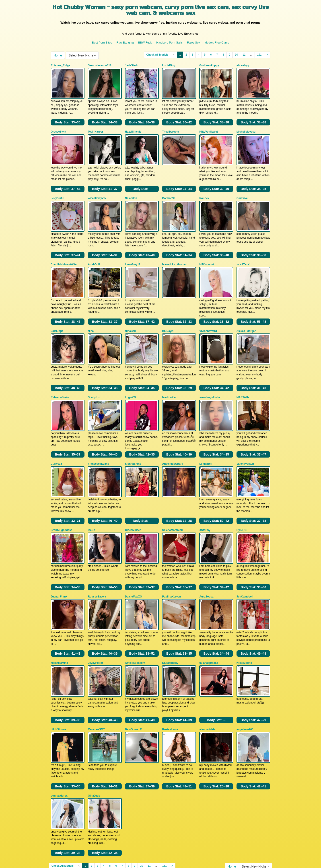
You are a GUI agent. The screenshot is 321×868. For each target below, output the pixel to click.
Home (58, 55)
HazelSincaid (133, 126)
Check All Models (157, 55)
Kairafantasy (170, 614)
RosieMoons (170, 675)
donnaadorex (59, 736)
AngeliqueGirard (173, 431)
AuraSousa (206, 553)
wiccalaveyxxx (97, 187)
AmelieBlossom (135, 614)
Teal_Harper (95, 126)
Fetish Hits (155, 858)
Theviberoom (170, 126)
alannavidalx (207, 675)
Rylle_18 (242, 492)
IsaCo (92, 492)
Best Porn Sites (102, 43)
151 (259, 55)
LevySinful (58, 187)
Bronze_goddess (62, 492)
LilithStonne (59, 675)
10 (236, 55)
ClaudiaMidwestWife (64, 248)
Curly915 (57, 431)
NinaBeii (130, 309)
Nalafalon (131, 187)
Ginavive (242, 187)
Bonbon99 (169, 187)
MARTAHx (243, 370)
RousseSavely (97, 553)
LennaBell (206, 431)
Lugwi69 (130, 370)
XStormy (205, 492)
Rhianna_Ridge (61, 65)
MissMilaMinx (59, 614)
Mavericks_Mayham (175, 248)
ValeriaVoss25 (245, 431)
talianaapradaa (209, 614)
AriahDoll (94, 248)
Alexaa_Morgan (246, 309)
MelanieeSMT (96, 675)
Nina (91, 309)
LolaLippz (57, 309)
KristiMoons (244, 614)
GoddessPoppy (209, 65)
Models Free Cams (217, 43)
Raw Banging (125, 43)
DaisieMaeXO (134, 553)
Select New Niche (82, 55)
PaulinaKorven (171, 553)
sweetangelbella (210, 370)
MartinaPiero (170, 370)
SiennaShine (133, 431)
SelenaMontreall (172, 492)
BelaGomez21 (134, 675)
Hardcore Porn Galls (169, 43)
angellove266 (245, 675)
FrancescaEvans (98, 431)
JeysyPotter (95, 614)
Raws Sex (194, 43)
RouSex (204, 187)
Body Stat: (68, 117)
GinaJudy (94, 736)
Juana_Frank (59, 553)
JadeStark (131, 65)
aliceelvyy (243, 65)
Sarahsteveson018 (100, 65)
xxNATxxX (243, 248)
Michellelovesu (246, 126)
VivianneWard (208, 309)
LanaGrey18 (133, 248)
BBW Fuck (145, 43)
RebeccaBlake (60, 370)
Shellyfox (94, 370)
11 (244, 55)
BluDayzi (168, 309)
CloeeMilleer (133, 492)
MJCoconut (207, 248)
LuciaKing (169, 65)
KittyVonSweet (209, 126)
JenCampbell (245, 553)
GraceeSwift (59, 126)
